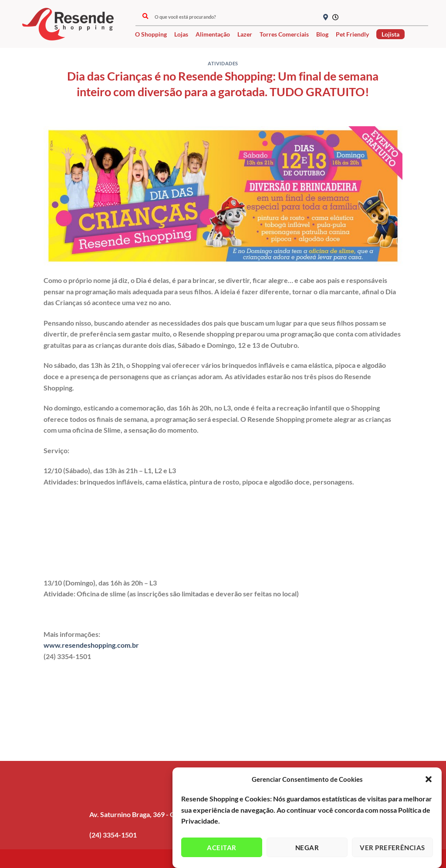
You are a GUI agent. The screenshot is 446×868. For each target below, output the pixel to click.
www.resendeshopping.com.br (91, 645)
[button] (429, 781)
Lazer (245, 34)
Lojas (181, 34)
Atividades (223, 63)
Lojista (390, 34)
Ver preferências (392, 849)
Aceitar (221, 849)
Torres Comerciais (284, 34)
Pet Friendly (352, 34)
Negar (307, 849)
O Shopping (151, 34)
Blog (322, 34)
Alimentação (213, 34)
